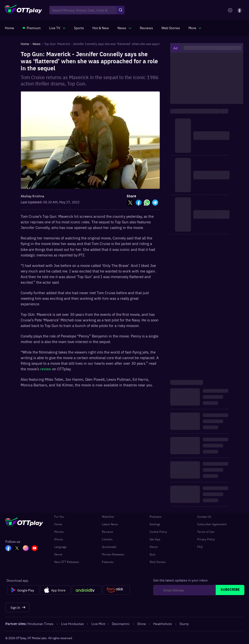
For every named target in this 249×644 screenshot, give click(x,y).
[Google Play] (23, 590)
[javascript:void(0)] (57, 28)
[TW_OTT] (17, 549)
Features (108, 562)
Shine (142, 624)
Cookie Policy (158, 532)
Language (60, 547)
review (46, 369)
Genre (58, 554)
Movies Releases (113, 554)
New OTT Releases (67, 562)
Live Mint (98, 624)
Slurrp (184, 624)
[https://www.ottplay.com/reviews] (146, 28)
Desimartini (121, 624)
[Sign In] (17, 607)
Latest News (110, 524)
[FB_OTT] (8, 549)
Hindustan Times (41, 624)
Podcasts (156, 517)
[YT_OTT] (35, 549)
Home (58, 524)
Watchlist (108, 517)
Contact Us (204, 517)
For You (59, 517)
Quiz (152, 554)
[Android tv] (87, 590)
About (154, 547)
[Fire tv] (116, 590)
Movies (59, 532)
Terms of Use (206, 532)
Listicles (107, 539)
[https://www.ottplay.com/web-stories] (171, 28)
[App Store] (55, 590)
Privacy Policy (206, 539)
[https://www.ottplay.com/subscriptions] (32, 28)
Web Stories (158, 562)
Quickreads (109, 547)
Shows (59, 539)
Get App (155, 539)
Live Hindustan (73, 624)
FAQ (200, 547)
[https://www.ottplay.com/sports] (79, 28)
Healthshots (163, 624)
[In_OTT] (26, 549)
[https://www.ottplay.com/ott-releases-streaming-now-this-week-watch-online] (101, 28)
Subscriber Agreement (212, 524)
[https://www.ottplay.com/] (9, 28)
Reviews (107, 532)
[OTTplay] (23, 10)
